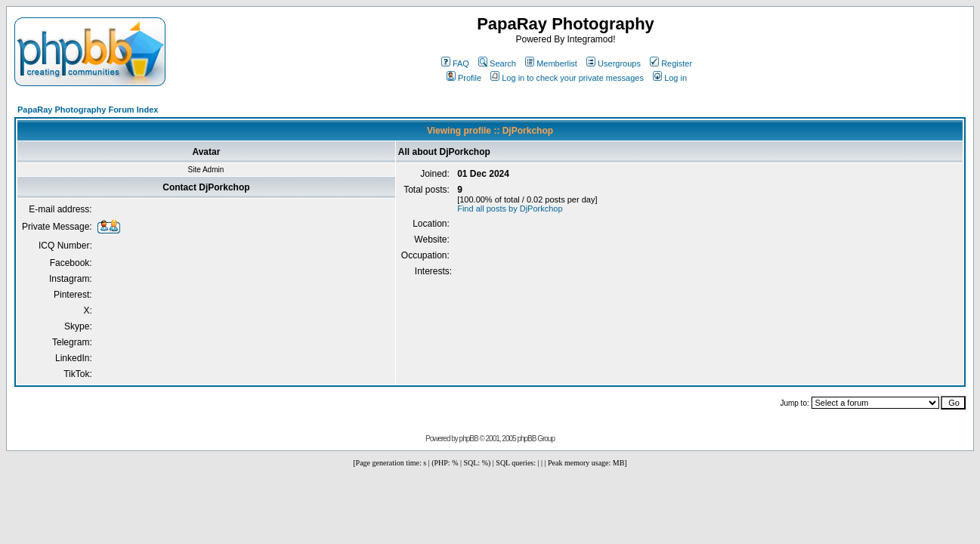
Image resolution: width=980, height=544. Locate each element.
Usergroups (614, 63)
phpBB (469, 439)
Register (671, 63)
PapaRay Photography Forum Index (88, 110)
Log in (670, 78)
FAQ (455, 63)
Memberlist (551, 63)
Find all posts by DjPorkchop (510, 209)
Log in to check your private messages (567, 78)
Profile (464, 78)
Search (497, 63)
